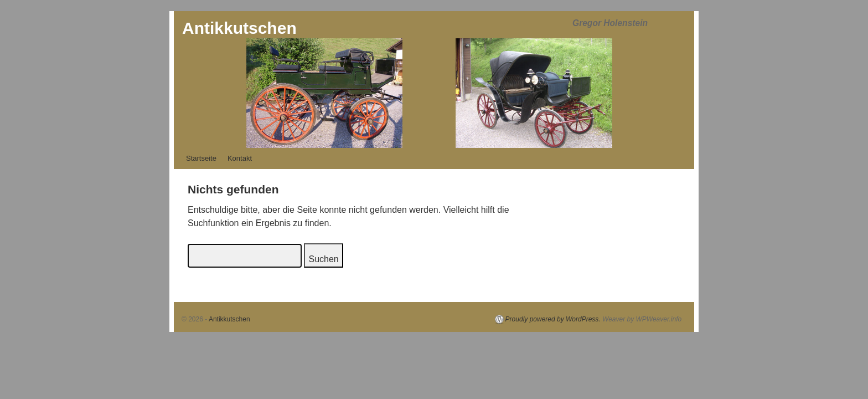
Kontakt (240, 158)
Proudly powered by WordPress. (553, 319)
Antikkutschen (239, 28)
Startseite (201, 158)
